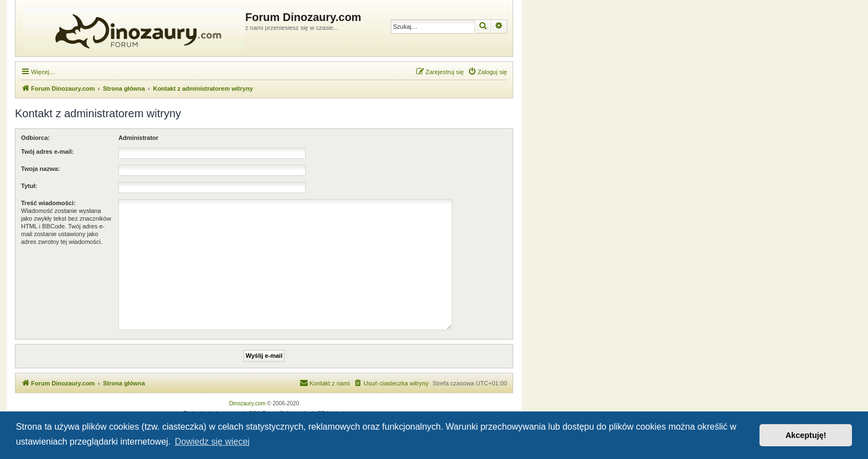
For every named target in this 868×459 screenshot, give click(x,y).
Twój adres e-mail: (47, 152)
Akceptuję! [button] (806, 435)
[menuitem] (487, 72)
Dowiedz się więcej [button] (212, 442)
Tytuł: (29, 186)
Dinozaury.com (247, 403)
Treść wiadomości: (48, 203)
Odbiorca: (35, 138)
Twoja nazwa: (40, 169)
